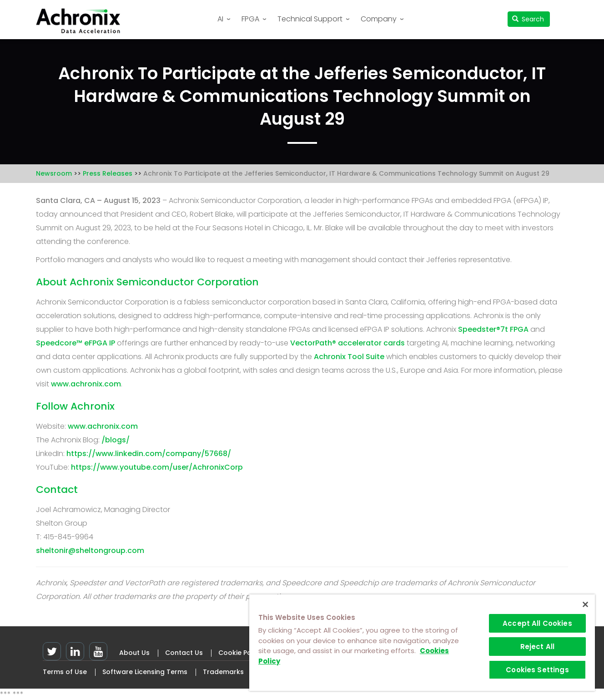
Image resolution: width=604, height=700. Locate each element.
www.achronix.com (86, 384)
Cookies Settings (537, 670)
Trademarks (223, 672)
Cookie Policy (240, 653)
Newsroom (54, 173)
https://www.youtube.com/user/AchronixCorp (157, 467)
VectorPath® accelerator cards (347, 343)
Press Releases (108, 173)
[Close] (585, 604)
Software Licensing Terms (145, 672)
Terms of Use (65, 672)
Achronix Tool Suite (349, 357)
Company (379, 19)
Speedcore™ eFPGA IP (75, 343)
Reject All (538, 647)
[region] (422, 643)
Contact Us (184, 653)
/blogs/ (116, 440)
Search (528, 19)
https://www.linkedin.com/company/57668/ (149, 454)
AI (220, 19)
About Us (134, 653)
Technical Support (310, 19)
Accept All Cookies (537, 623)
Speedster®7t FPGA (493, 329)
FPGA (250, 19)
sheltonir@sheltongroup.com (90, 550)
